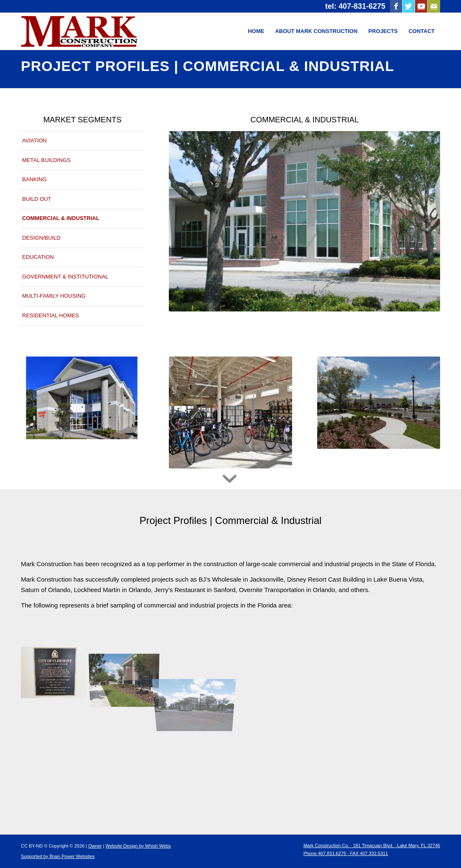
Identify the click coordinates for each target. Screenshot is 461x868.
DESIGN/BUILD (41, 238)
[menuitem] (256, 31)
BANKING (34, 179)
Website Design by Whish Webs (138, 846)
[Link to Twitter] (409, 6)
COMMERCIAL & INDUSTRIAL (61, 218)
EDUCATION (38, 257)
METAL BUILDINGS (46, 160)
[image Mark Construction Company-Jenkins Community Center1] (127, 672)
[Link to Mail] (434, 6)
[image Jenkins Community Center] (56, 672)
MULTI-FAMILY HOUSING (54, 296)
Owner (95, 846)
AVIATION (34, 140)
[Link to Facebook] (396, 6)
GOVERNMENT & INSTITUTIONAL (65, 277)
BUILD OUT (37, 199)
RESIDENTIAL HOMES (51, 315)
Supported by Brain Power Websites (58, 856)
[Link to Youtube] (421, 6)
